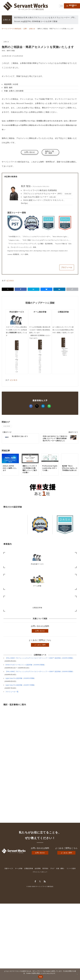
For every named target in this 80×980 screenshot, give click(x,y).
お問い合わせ (40, 631)
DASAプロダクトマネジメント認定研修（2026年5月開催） (26, 665)
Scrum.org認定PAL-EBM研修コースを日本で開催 (36, 22)
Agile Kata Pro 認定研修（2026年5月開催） (21, 678)
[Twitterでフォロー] (40, 882)
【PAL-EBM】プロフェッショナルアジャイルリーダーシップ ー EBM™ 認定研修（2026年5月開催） (40, 672)
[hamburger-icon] (62, 6)
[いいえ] (77, 974)
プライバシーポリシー (40, 872)
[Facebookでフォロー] (35, 882)
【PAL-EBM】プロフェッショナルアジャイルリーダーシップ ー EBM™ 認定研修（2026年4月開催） (40, 658)
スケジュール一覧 (12, 692)
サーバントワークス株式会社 (44, 886)
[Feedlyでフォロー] (45, 882)
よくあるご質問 (40, 645)
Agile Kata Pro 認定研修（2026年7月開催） (21, 685)
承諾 (41, 977)
